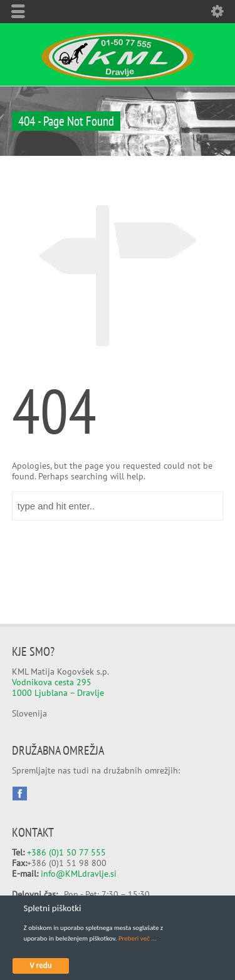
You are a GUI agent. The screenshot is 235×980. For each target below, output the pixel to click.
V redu (41, 965)
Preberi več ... (138, 938)
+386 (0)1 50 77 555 (66, 852)
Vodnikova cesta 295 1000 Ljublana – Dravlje (58, 687)
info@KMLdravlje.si (79, 874)
